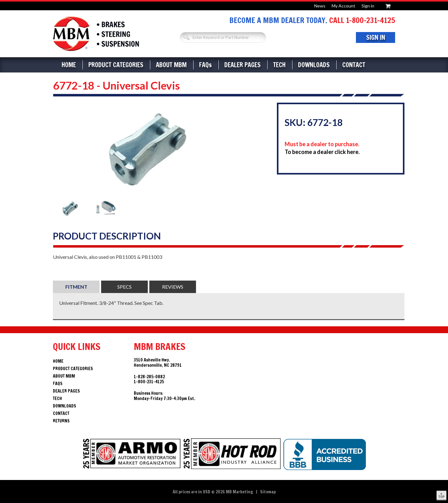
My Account (343, 6)
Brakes (96, 34)
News (320, 6)
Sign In (376, 37)
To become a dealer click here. (322, 152)
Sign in (368, 6)
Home (69, 65)
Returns (61, 421)
